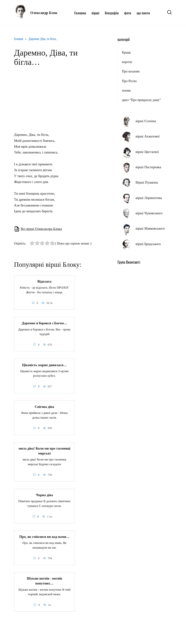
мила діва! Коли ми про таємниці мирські (45, 451)
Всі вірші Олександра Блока (41, 229)
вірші (95, 13)
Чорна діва (45, 495)
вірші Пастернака (148, 167)
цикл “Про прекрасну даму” (141, 100)
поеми (126, 90)
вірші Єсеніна (146, 121)
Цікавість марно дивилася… (44, 365)
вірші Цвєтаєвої (147, 152)
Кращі (126, 52)
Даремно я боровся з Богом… (44, 323)
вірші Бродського (148, 244)
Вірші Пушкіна (147, 182)
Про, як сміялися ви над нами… (44, 536)
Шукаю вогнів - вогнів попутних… (44, 581)
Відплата (44, 281)
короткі (127, 62)
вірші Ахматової (148, 136)
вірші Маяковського (150, 228)
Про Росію (129, 81)
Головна (80, 13)
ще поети (143, 13)
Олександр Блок (44, 13)
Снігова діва (44, 406)
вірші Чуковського (149, 213)
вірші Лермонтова (149, 198)
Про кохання (131, 71)
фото (128, 13)
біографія (112, 13)
